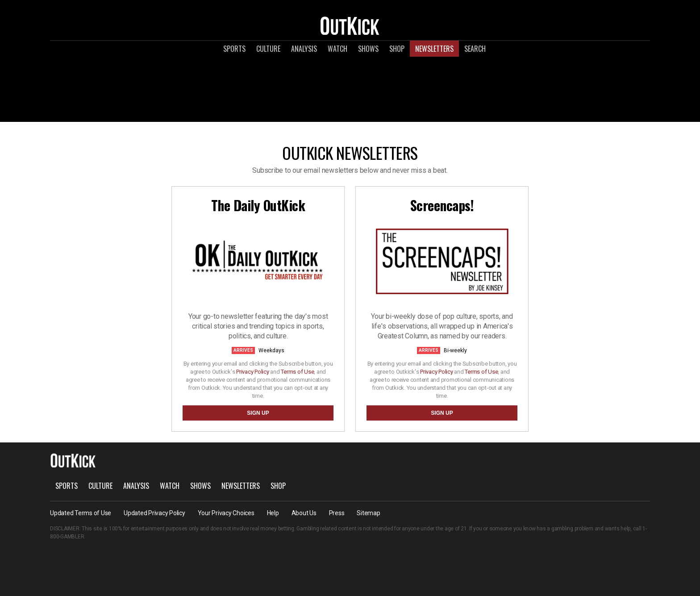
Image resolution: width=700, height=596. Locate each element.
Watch (337, 49)
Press (337, 513)
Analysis (304, 49)
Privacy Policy (253, 372)
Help (273, 513)
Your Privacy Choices (226, 513)
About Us (304, 513)
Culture (268, 49)
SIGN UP (258, 413)
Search (475, 49)
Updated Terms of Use (81, 513)
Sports (234, 49)
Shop (397, 49)
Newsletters (434, 49)
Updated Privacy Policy (154, 513)
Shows (368, 49)
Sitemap (368, 513)
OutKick (350, 25)
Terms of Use (297, 372)
